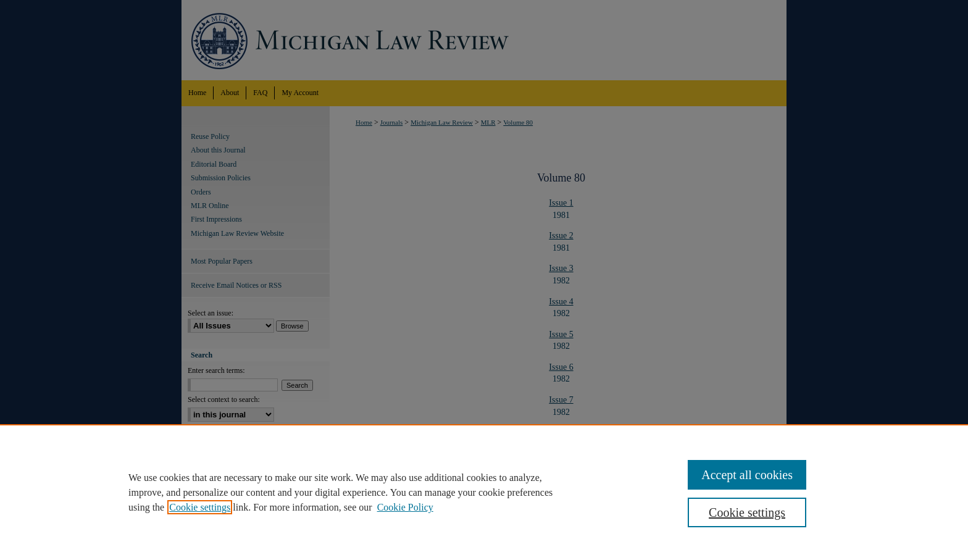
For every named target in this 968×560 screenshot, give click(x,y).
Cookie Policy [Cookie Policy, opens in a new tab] (405, 507)
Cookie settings (200, 507)
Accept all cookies (747, 475)
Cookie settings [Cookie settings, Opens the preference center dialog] (747, 512)
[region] (484, 492)
